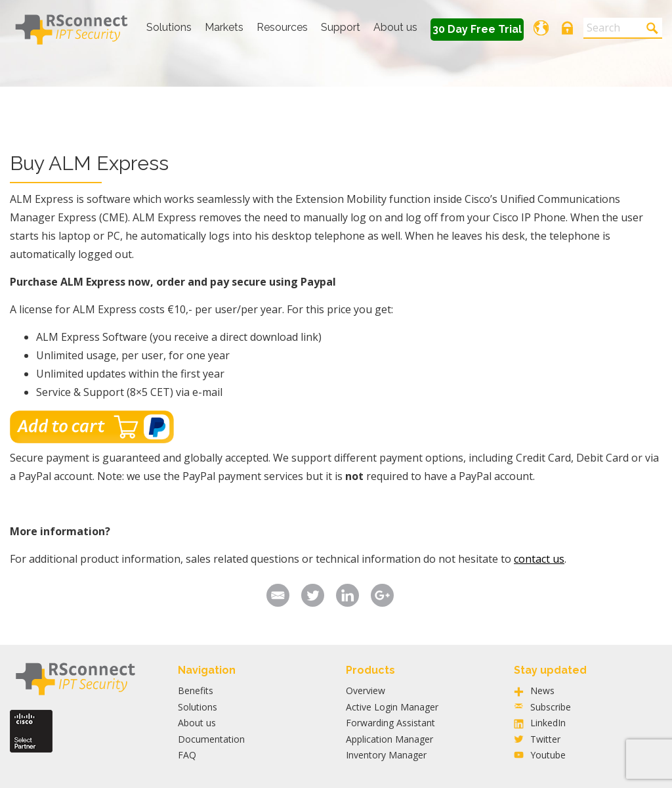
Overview (366, 690)
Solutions (169, 27)
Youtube (548, 755)
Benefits (196, 690)
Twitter (545, 739)
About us (395, 27)
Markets (224, 27)
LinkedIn (548, 723)
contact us (539, 559)
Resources (282, 27)
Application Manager (389, 739)
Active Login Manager (392, 707)
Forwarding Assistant (390, 723)
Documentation (211, 739)
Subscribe (551, 707)
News (542, 690)
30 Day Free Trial (477, 29)
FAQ (187, 755)
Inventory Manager (386, 755)
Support (341, 27)
